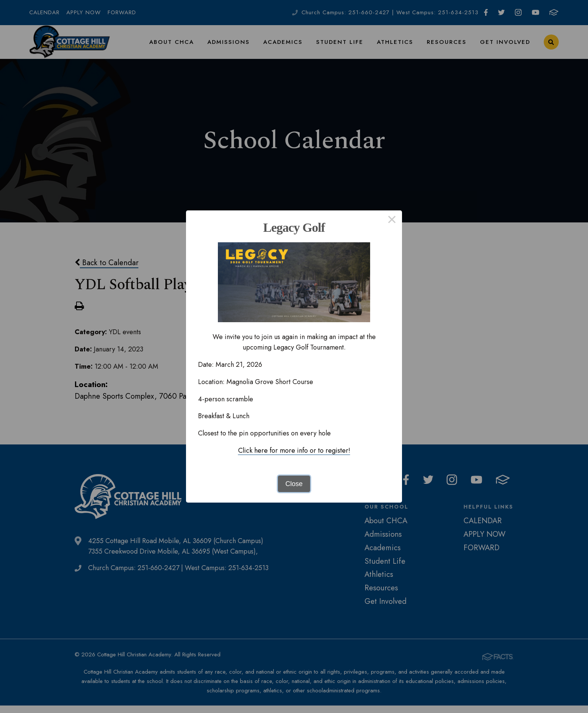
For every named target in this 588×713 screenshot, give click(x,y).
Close (294, 484)
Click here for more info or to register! (294, 450)
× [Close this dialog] (392, 221)
